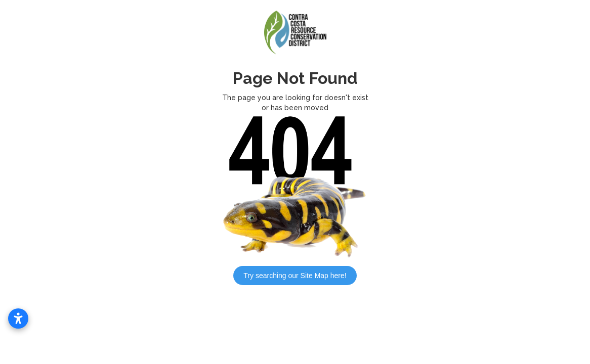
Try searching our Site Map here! (295, 276)
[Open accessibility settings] (18, 318)
